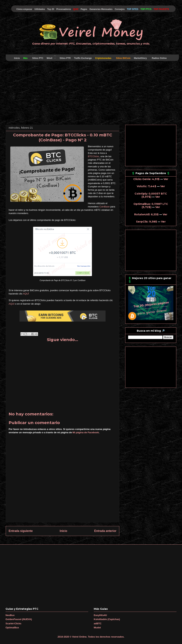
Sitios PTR (65, 58)
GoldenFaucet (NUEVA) (19, 619)
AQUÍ (26, 294)
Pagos (84, 9)
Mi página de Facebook (86, 432)
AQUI (12, 304)
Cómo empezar (24, 9)
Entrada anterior (105, 531)
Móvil (51, 57)
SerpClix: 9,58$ (147, 222)
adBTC (98, 623)
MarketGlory (140, 58)
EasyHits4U (100, 615)
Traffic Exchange (83, 58)
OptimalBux (12, 628)
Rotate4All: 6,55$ (146, 214)
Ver (166, 179)
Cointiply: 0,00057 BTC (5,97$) (151, 195)
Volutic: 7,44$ (147, 186)
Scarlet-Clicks (13, 623)
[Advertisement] (91, 93)
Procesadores (64, 9)
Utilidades (40, 9)
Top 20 (51, 9)
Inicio (17, 58)
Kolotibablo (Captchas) (107, 619)
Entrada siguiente (21, 531)
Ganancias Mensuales (101, 9)
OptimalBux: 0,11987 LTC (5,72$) (151, 205)
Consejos (120, 9)
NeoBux (10, 615)
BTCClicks (93, 156)
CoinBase (104, 207)
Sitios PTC (38, 58)
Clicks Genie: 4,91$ (146, 179)
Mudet (97, 628)
